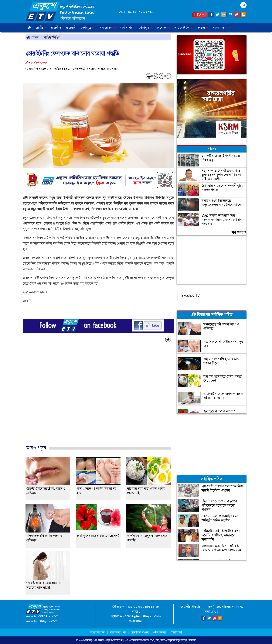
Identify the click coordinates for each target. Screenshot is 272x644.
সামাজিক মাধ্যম (140, 632)
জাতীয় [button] (41, 28)
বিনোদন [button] (163, 28)
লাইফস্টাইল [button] (183, 28)
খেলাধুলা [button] (146, 28)
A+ (168, 76)
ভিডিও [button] (202, 28)
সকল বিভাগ (221, 28)
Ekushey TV (190, 296)
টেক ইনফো (160, 632)
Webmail (136, 621)
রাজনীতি (56, 28)
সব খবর (239, 232)
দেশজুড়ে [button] (88, 28)
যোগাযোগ (176, 632)
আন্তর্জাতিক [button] (107, 28)
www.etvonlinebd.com (42, 616)
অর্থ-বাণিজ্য (127, 28)
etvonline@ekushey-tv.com (140, 616)
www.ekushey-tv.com (42, 621)
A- (155, 76)
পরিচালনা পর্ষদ (118, 632)
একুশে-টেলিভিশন (114, 640)
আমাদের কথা (98, 632)
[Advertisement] (98, 398)
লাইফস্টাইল (52, 37)
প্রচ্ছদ (33, 37)
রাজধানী (71, 28)
